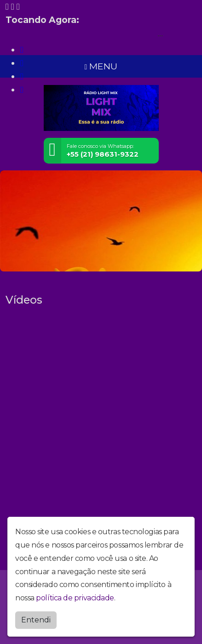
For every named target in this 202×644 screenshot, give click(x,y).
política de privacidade (75, 598)
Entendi (36, 620)
